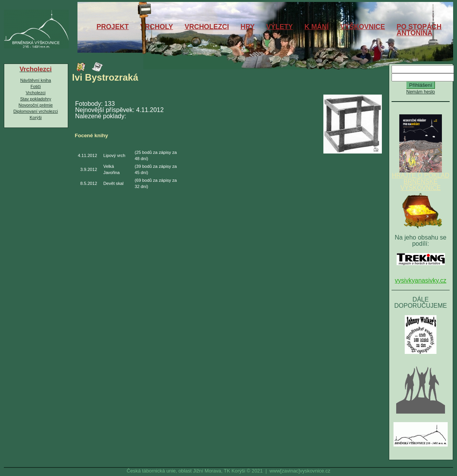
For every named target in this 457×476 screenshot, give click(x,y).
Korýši (35, 117)
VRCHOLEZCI (207, 27)
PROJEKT (113, 27)
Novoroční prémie (36, 105)
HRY (248, 27)
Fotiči (36, 86)
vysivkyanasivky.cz (420, 280)
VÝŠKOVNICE (363, 27)
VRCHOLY (156, 27)
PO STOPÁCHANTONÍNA (419, 30)
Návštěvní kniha (36, 80)
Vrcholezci (35, 93)
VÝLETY (280, 27)
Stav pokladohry (36, 99)
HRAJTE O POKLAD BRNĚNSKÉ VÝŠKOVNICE (421, 179)
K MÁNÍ (317, 27)
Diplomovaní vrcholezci (35, 111)
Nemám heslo (421, 92)
